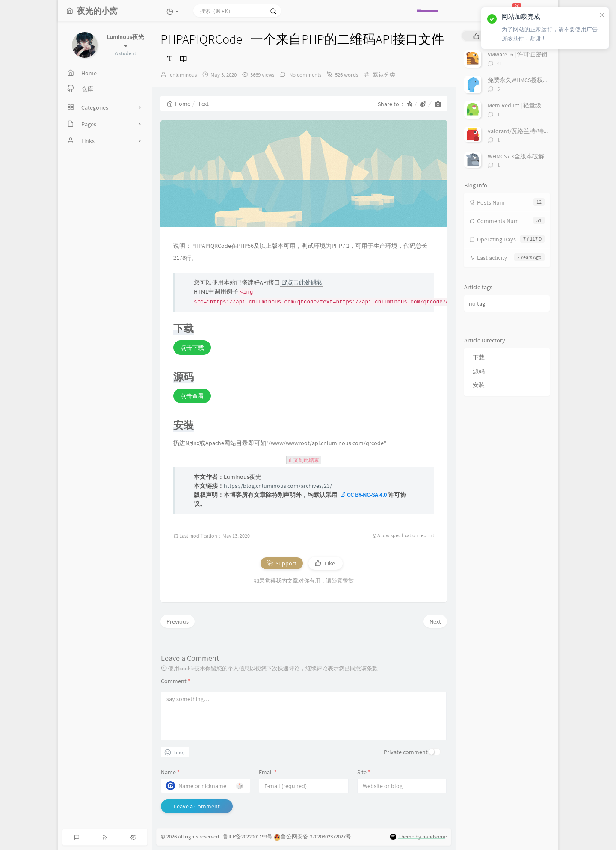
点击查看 (192, 396)
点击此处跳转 (302, 282)
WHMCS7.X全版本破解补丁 (522, 156)
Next (435, 621)
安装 (479, 385)
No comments (305, 75)
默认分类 (384, 75)
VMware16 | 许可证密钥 (517, 54)
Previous (178, 621)
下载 (479, 357)
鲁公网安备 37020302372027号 (316, 837)
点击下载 (192, 348)
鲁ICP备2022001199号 (248, 837)
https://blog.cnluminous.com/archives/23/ (278, 486)
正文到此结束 (304, 460)
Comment (176, 681)
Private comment (406, 752)
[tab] (476, 36)
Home (179, 104)
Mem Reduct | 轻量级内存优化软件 (532, 105)
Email (268, 772)
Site (364, 772)
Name (170, 772)
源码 (479, 371)
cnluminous (183, 75)
